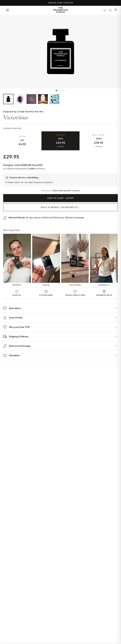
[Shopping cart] (116, 10)
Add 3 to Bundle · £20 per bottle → (60, 207)
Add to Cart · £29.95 (60, 198)
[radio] (22, 141)
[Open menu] (8, 10)
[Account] (110, 10)
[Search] (104, 10)
